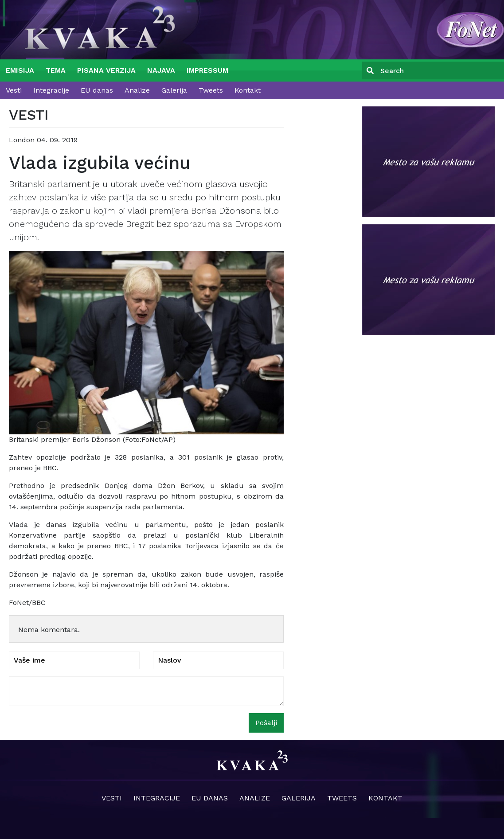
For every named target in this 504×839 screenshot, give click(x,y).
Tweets (211, 90)
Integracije (51, 90)
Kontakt (248, 90)
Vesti (14, 90)
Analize (137, 90)
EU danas (97, 90)
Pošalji (266, 723)
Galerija (174, 90)
